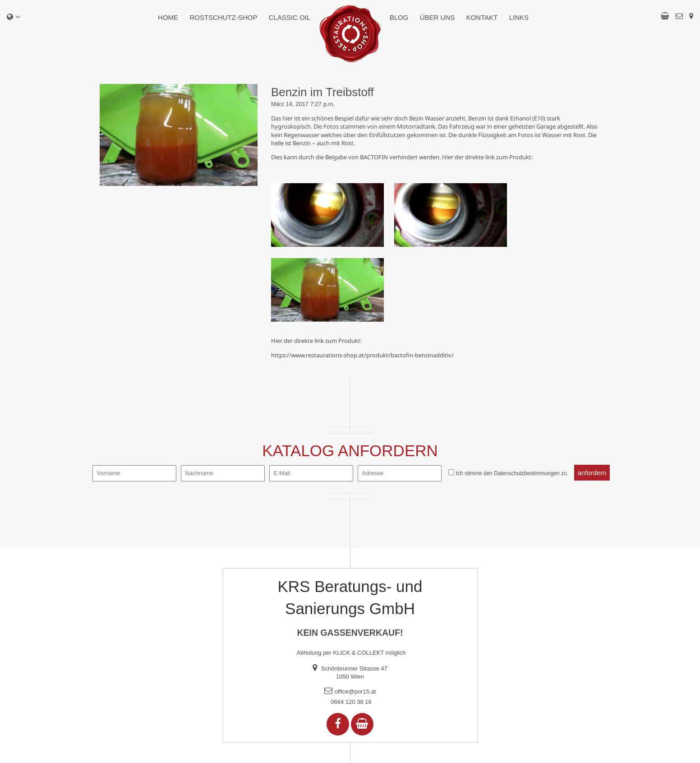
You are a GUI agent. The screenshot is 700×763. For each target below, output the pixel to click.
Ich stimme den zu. (512, 473)
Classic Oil (290, 17)
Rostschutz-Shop (223, 17)
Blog (399, 17)
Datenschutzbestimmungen (527, 473)
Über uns (437, 17)
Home (168, 17)
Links (519, 17)
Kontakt (482, 17)
